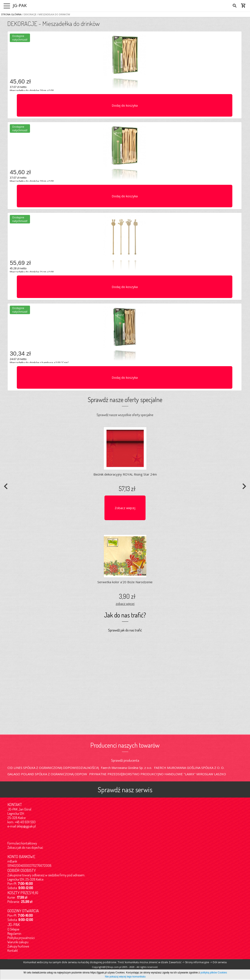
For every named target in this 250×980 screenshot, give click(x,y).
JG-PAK (20, 5)
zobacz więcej (125, 604)
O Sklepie (13, 929)
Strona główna (11, 14)
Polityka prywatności (21, 938)
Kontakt (13, 950)
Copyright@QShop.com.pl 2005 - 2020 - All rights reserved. (125, 967)
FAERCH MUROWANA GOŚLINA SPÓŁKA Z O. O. (189, 768)
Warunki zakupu (18, 942)
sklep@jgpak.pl (26, 826)
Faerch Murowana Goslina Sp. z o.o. (126, 768)
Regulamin (14, 933)
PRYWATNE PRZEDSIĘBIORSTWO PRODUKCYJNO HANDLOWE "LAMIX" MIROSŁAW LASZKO (158, 774)
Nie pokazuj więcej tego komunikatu (125, 977)
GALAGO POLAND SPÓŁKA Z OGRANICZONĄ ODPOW (47, 774)
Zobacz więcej (125, 508)
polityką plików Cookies (214, 973)
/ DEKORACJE (29, 14)
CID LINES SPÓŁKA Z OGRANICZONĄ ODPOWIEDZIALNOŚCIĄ (53, 768)
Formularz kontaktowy (22, 843)
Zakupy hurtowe (18, 946)
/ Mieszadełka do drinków (53, 14)
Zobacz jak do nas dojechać (25, 847)
